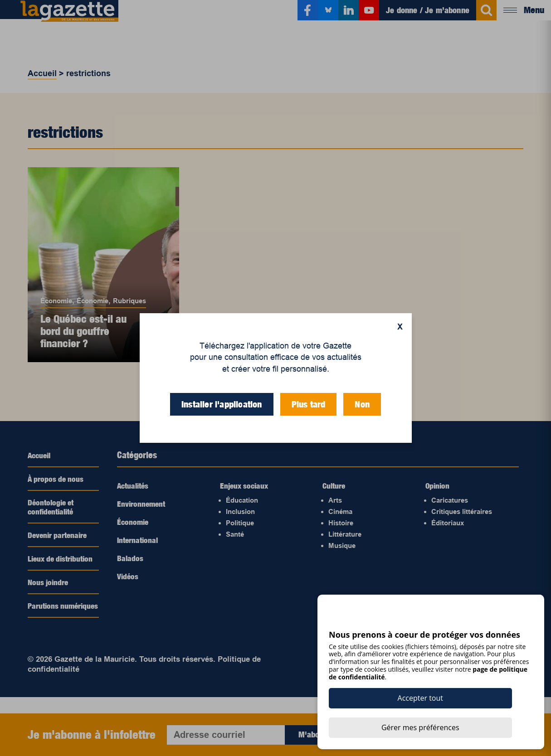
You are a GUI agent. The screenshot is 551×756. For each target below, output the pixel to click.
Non (362, 404)
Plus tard (309, 404)
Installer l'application (222, 404)
